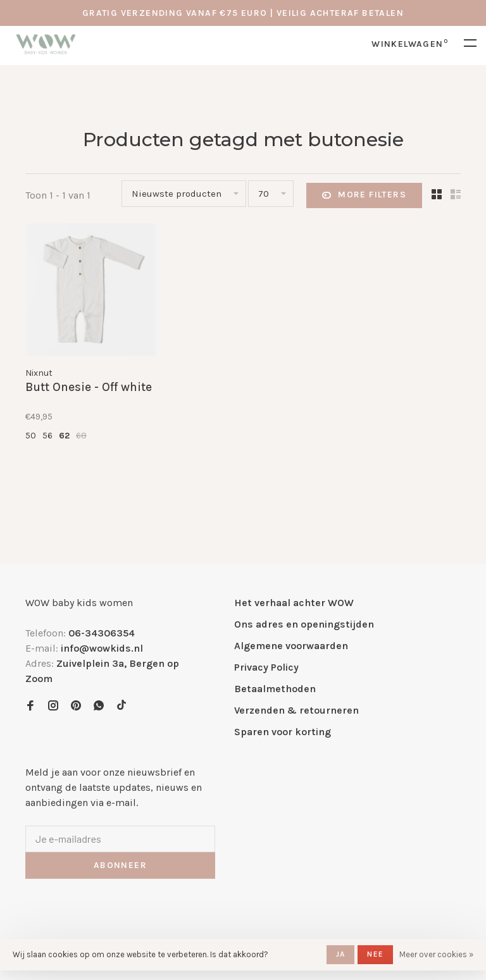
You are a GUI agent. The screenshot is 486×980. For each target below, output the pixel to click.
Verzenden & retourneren (296, 710)
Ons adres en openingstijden (304, 624)
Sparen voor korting (283, 732)
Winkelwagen (410, 44)
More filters (364, 195)
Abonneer (120, 865)
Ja (340, 954)
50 (31, 436)
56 (47, 436)
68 (81, 436)
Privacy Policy (266, 667)
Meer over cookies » (436, 954)
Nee (375, 954)
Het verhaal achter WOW (294, 603)
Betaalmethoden (275, 689)
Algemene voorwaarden (291, 646)
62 (64, 436)
